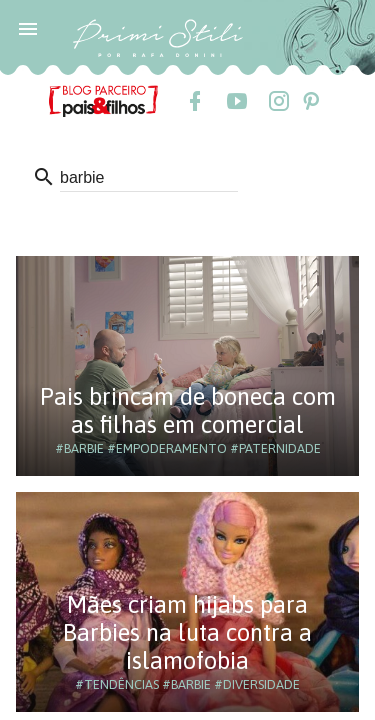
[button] (28, 28)
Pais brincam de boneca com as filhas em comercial (188, 410)
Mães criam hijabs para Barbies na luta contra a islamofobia (187, 632)
